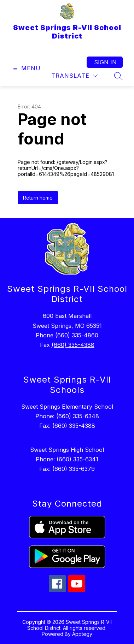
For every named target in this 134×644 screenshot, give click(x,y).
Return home (38, 198)
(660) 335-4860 (77, 335)
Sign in (105, 62)
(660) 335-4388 (73, 345)
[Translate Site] (74, 76)
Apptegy (82, 634)
